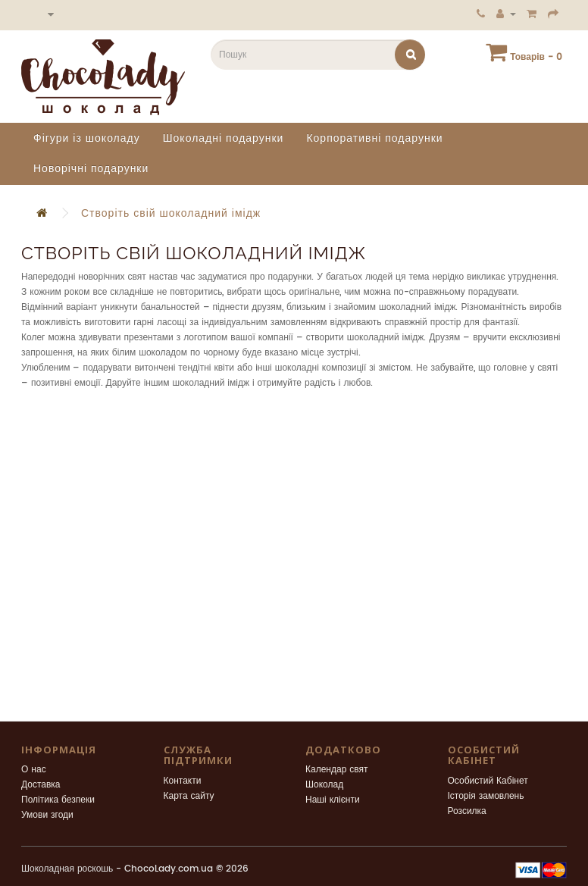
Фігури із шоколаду (87, 138)
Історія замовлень (486, 796)
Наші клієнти (333, 800)
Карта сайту (189, 796)
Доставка (41, 785)
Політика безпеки (58, 800)
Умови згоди (47, 815)
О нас (34, 770)
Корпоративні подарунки (374, 138)
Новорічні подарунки (91, 169)
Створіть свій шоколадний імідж (171, 213)
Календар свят (337, 770)
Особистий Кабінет (488, 781)
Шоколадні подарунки (224, 138)
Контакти (183, 781)
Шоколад (324, 785)
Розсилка (467, 811)
